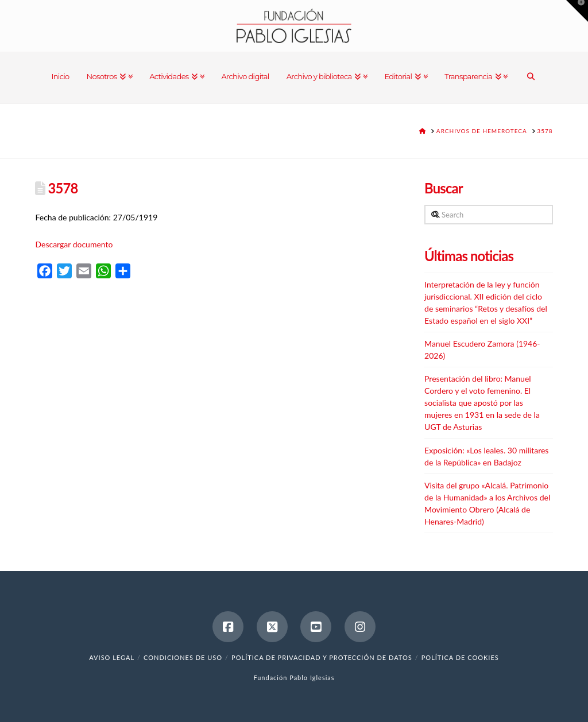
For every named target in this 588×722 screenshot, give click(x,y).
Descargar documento (74, 244)
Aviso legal (112, 657)
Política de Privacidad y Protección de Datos (322, 657)
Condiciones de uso (183, 657)
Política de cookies (460, 657)
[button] (577, 11)
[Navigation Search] (531, 77)
